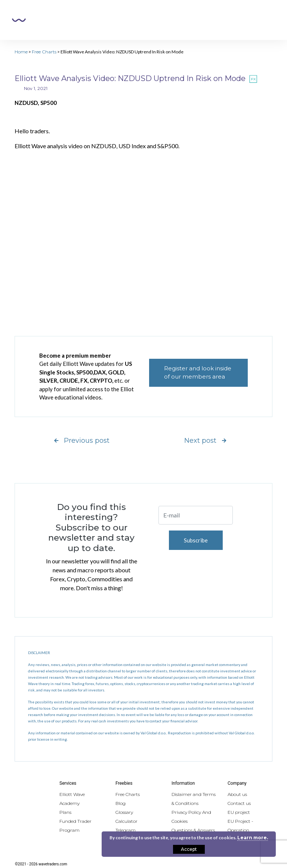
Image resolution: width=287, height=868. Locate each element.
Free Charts (44, 52)
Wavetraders (19, 20)
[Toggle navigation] (265, 20)
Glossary (124, 812)
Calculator (126, 821)
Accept (189, 849)
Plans (65, 812)
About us (237, 794)
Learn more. (253, 838)
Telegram (126, 830)
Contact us (239, 803)
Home (21, 52)
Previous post (82, 441)
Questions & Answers (193, 830)
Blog (121, 803)
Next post (205, 441)
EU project (239, 812)
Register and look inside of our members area (198, 373)
